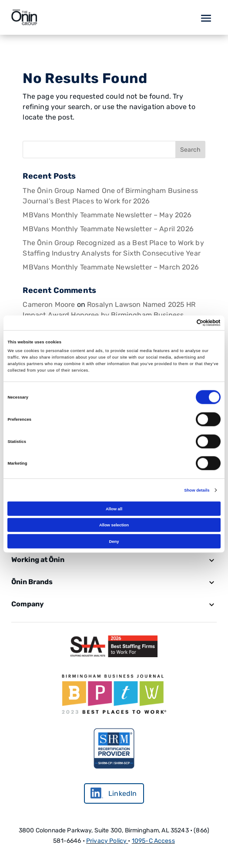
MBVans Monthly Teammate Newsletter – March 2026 (111, 267)
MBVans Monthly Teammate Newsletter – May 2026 (107, 215)
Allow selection (114, 525)
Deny (114, 541)
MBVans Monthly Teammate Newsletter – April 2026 (108, 229)
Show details (197, 490)
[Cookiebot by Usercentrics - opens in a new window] (183, 323)
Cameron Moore (49, 304)
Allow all (114, 509)
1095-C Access (153, 841)
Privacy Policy (106, 841)
